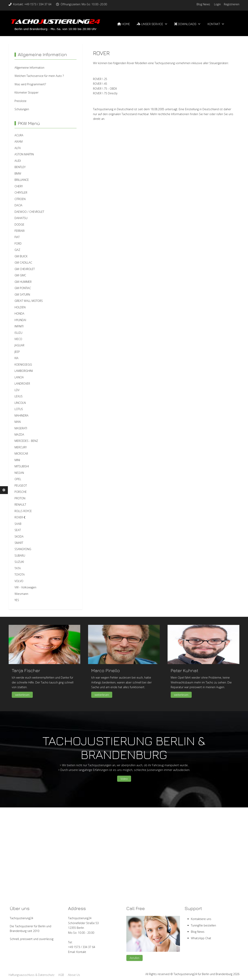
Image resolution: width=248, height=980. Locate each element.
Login (217, 4)
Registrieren (232, 4)
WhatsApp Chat (201, 938)
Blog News (203, 4)
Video (124, 779)
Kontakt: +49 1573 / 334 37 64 (32, 4)
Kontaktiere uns (201, 919)
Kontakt (81, 952)
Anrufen (134, 958)
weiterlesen (22, 695)
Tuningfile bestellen (203, 925)
